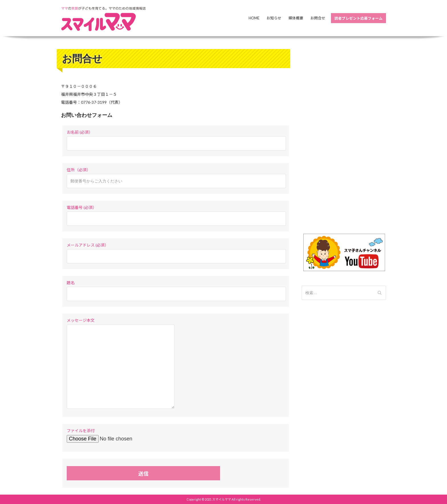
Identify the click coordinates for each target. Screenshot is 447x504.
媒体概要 (296, 18)
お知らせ (274, 18)
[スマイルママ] (104, 19)
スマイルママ (222, 499)
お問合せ (318, 18)
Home (254, 18)
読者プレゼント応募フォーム (358, 18)
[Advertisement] (344, 135)
